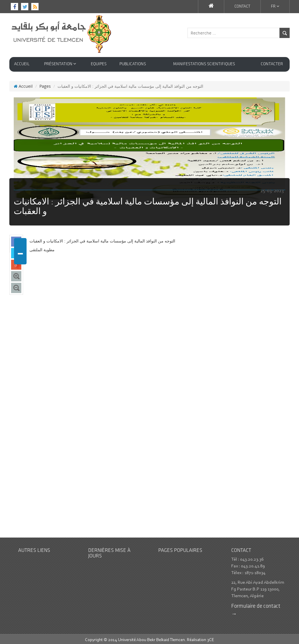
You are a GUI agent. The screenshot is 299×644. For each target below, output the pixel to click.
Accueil (22, 64)
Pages (45, 84)
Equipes (99, 64)
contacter (272, 64)
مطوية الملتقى (42, 248)
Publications (133, 64)
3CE (211, 638)
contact (242, 7)
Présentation (60, 64)
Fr (275, 6)
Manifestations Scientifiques (204, 64)
